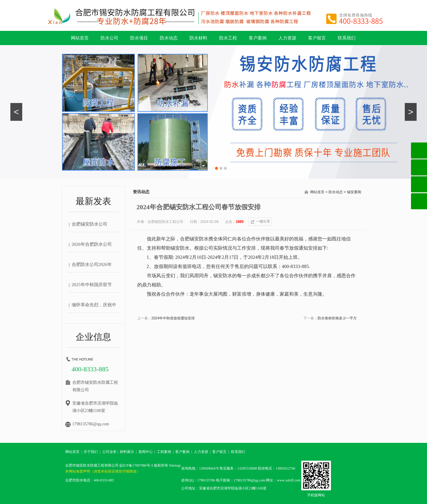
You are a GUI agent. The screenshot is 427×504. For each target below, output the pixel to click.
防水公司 (109, 38)
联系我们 (347, 38)
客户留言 (317, 38)
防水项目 (139, 38)
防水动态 (169, 38)
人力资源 (287, 38)
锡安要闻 (354, 192)
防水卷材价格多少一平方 (337, 318)
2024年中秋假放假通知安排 (173, 318)
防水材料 (198, 38)
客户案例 (258, 38)
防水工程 (228, 38)
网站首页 (80, 38)
